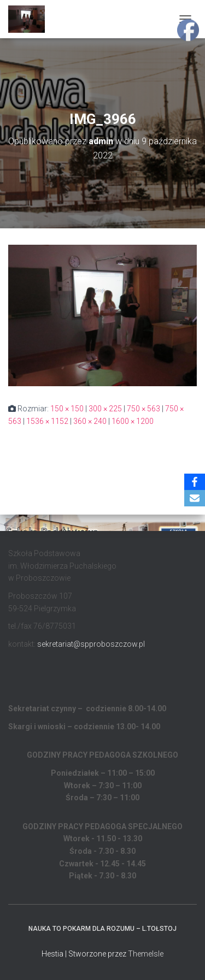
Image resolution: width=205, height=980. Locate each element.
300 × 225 (105, 409)
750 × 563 (143, 409)
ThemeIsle (146, 954)
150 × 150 (67, 409)
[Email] (195, 498)
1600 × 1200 (133, 421)
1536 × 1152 (47, 421)
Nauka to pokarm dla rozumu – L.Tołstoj (102, 929)
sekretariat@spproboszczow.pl (91, 644)
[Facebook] (195, 482)
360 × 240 (90, 421)
